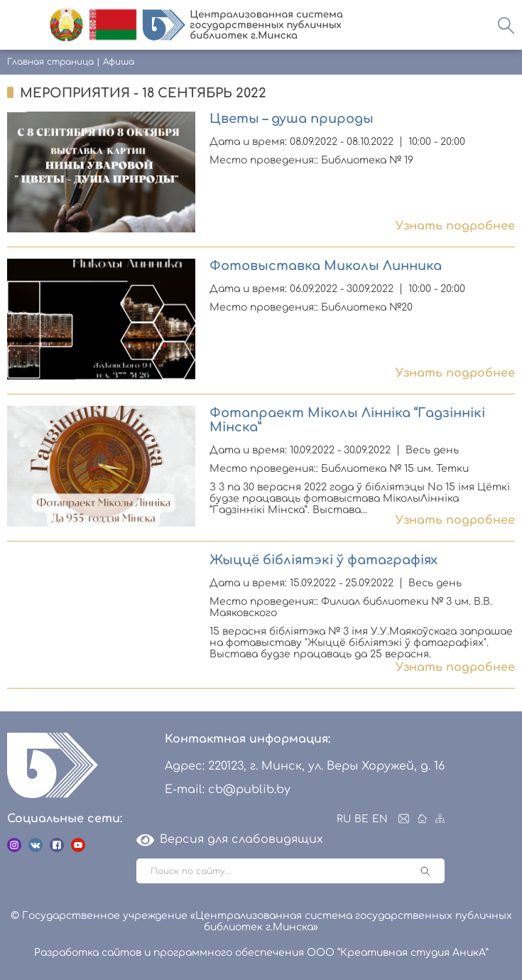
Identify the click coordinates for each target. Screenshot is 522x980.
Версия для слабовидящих (230, 839)
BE (361, 819)
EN (380, 819)
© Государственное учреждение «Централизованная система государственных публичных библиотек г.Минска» (261, 921)
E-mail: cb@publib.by (228, 790)
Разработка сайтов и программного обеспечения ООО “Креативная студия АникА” (261, 953)
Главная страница (50, 62)
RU (344, 819)
